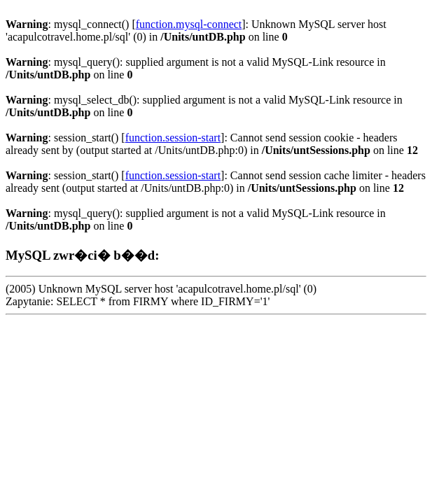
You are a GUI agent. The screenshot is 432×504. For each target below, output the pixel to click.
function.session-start (173, 138)
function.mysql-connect (189, 24)
